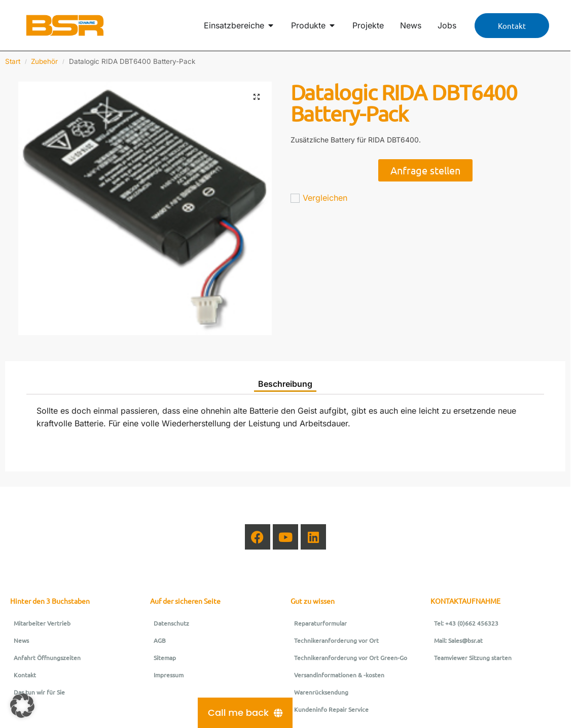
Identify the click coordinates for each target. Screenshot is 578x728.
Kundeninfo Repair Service (331, 709)
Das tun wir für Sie (39, 692)
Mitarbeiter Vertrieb (42, 623)
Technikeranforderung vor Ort (336, 640)
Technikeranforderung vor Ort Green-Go (351, 658)
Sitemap (165, 658)
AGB (160, 640)
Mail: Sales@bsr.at (458, 640)
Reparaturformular (320, 623)
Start (13, 61)
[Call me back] (245, 713)
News (21, 640)
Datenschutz (171, 623)
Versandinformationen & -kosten (339, 675)
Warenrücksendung (321, 692)
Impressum (169, 675)
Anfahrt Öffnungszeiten (47, 658)
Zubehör (44, 61)
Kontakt (25, 675)
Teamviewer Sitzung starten (473, 658)
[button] (257, 97)
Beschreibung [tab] (285, 384)
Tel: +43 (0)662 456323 (466, 623)
